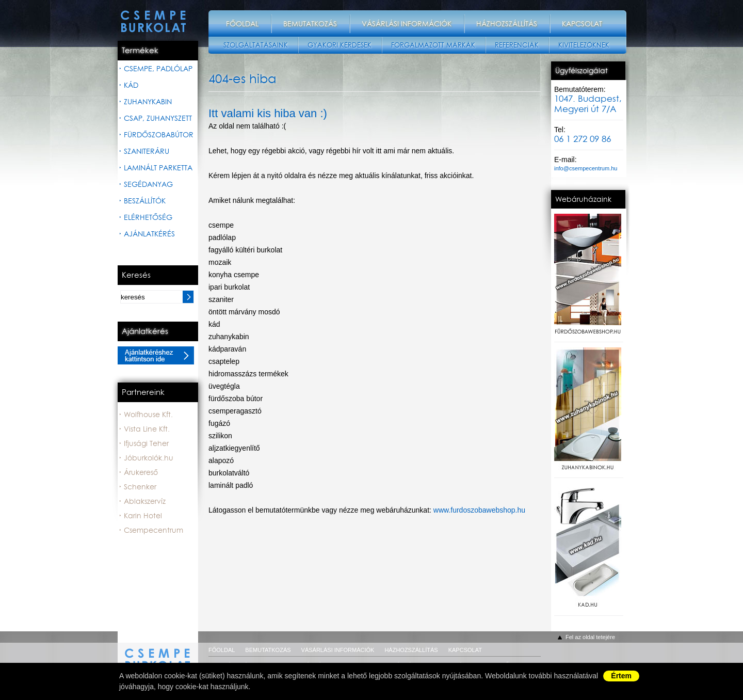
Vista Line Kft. (147, 429)
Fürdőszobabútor (159, 135)
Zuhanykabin (148, 102)
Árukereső (141, 472)
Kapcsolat (582, 24)
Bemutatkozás (310, 24)
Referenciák (517, 45)
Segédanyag (148, 184)
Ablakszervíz (145, 501)
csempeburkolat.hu (158, 653)
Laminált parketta (158, 168)
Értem (621, 676)
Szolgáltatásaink (256, 45)
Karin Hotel (143, 516)
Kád (131, 85)
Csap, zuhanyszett (158, 118)
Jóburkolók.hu (149, 458)
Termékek (140, 51)
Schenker (140, 487)
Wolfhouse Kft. (148, 415)
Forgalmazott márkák (433, 45)
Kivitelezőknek (584, 45)
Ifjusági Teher (146, 443)
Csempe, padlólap (158, 69)
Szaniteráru (147, 151)
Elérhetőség (148, 217)
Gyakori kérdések (340, 45)
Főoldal (242, 24)
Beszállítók (145, 201)
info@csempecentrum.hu (586, 168)
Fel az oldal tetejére (590, 637)
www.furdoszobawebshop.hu (479, 510)
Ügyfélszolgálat (582, 71)
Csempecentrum (154, 530)
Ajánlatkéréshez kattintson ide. (156, 355)
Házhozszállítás (507, 24)
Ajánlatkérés (149, 234)
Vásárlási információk (407, 24)
